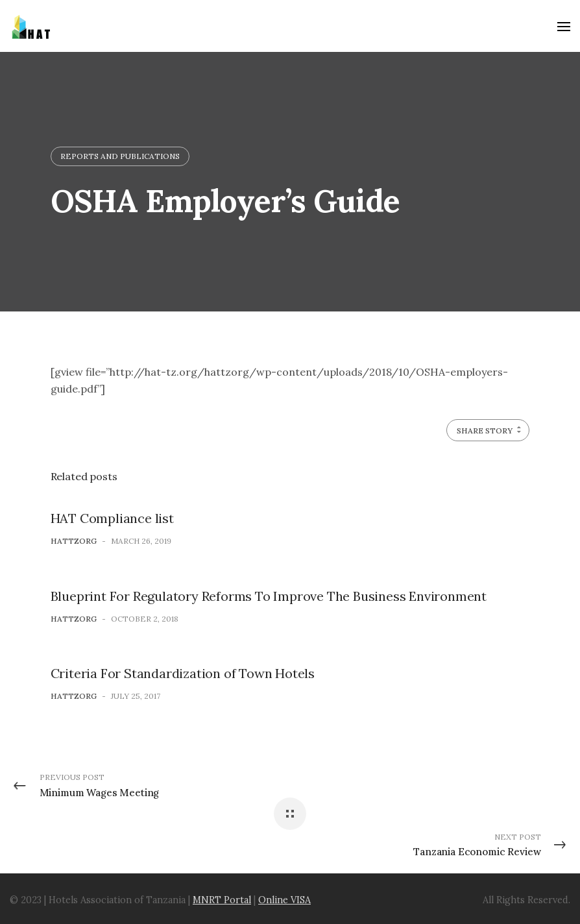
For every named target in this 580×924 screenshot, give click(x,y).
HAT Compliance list (112, 518)
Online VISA (284, 900)
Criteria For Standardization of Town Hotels (183, 673)
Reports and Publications (120, 156)
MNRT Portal (222, 900)
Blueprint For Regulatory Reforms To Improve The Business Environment (269, 596)
